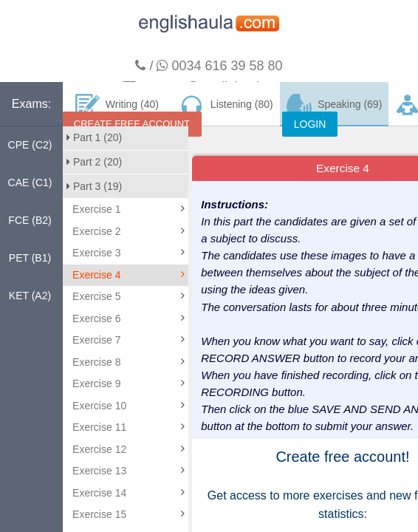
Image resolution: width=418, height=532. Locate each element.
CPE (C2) (30, 145)
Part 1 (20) (94, 137)
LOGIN (310, 124)
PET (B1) (30, 258)
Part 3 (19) (94, 186)
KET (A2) (30, 296)
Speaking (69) (335, 105)
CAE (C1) (30, 183)
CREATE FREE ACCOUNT (132, 124)
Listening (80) (225, 105)
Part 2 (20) (94, 162)
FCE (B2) (30, 220)
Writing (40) (117, 105)
